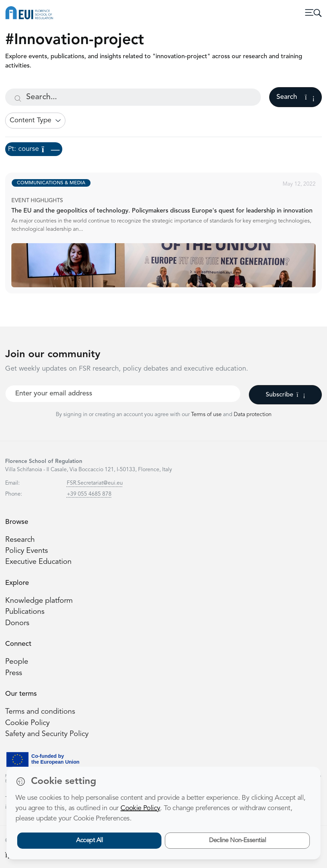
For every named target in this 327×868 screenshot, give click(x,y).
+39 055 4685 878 (89, 494)
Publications (25, 612)
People (17, 662)
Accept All (89, 840)
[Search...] (133, 97)
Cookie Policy (27, 723)
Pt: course (34, 149)
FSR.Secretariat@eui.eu (95, 483)
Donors (17, 623)
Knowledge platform (39, 601)
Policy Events (27, 551)
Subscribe (286, 395)
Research (20, 540)
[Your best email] (123, 394)
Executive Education (38, 562)
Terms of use (207, 415)
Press (14, 673)
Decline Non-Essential (237, 840)
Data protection (253, 415)
